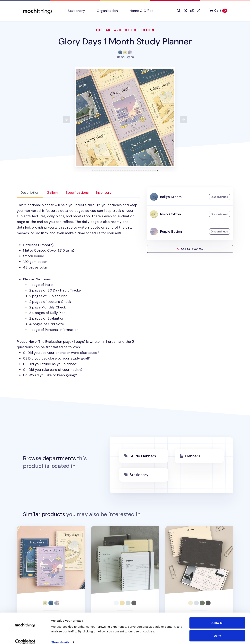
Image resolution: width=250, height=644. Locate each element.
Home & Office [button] (141, 11)
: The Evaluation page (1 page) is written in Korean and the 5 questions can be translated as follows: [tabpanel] (79, 290)
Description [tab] (30, 193)
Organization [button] (107, 11)
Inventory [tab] (104, 193)
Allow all (217, 617)
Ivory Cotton (171, 214)
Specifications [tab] (77, 193)
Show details (60, 636)
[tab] (92, 170)
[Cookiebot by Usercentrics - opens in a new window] (25, 636)
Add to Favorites (190, 249)
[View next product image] (183, 120)
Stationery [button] (76, 11)
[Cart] (218, 11)
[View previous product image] (67, 120)
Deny (217, 630)
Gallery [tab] (52, 193)
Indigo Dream (171, 197)
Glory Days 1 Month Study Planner (125, 41)
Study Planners (143, 456)
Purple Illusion (171, 231)
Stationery (139, 475)
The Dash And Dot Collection (125, 30)
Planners (192, 456)
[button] (179, 11)
